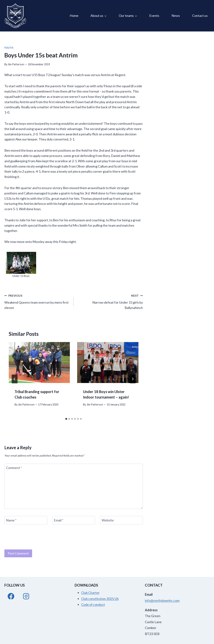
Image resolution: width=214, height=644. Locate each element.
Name (11, 520)
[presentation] (39, 363)
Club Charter (90, 593)
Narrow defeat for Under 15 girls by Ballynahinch (110, 301)
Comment (14, 468)
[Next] (133, 379)
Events (154, 16)
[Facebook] (11, 596)
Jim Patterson (16, 64)
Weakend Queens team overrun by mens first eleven (37, 301)
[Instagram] (26, 596)
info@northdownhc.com (162, 600)
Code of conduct (93, 604)
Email (59, 520)
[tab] (66, 419)
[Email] (74, 520)
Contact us (200, 16)
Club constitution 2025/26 (100, 599)
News (176, 16)
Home (74, 16)
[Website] (121, 520)
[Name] (26, 520)
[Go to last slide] (15, 379)
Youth (9, 48)
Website (108, 520)
